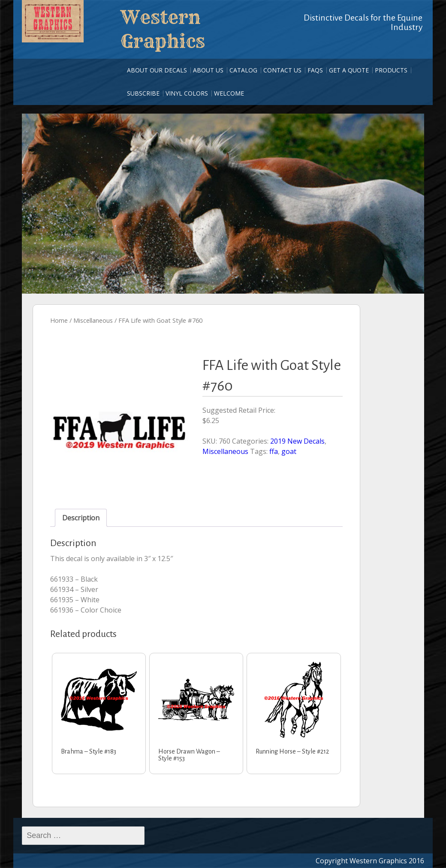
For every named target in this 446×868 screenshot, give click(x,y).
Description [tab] (81, 518)
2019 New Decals (297, 441)
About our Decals (157, 70)
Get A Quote (349, 70)
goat (289, 451)
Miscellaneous (93, 320)
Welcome (229, 93)
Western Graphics (163, 29)
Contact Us (282, 70)
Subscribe (143, 93)
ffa (274, 451)
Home (59, 320)
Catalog (243, 70)
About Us (208, 70)
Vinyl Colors (187, 93)
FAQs (315, 70)
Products (391, 70)
